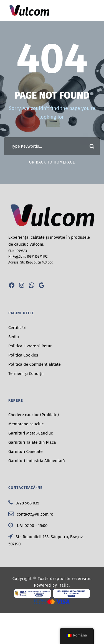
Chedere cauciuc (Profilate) (34, 415)
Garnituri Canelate (26, 452)
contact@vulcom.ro (31, 514)
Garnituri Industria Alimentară (37, 461)
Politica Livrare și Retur (30, 346)
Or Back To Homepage (52, 162)
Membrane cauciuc (26, 424)
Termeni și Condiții (26, 374)
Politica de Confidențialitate (35, 364)
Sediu (14, 337)
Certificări (17, 328)
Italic (64, 585)
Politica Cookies (23, 355)
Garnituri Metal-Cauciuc (31, 433)
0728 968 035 (24, 503)
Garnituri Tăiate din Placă (32, 442)
